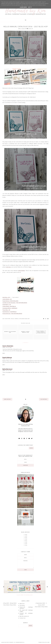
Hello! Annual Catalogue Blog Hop (20, 319)
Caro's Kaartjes (8, 346)
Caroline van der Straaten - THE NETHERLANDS (15, 303)
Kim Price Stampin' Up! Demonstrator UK (14, 642)
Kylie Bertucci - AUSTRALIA (9, 312)
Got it (30, 7)
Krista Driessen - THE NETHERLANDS (12, 314)
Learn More (23, 7)
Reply (4, 353)
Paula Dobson (7, 357)
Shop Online (13, 605)
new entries (7, 399)
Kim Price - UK (6, 297)
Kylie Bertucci (7, 369)
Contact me (23, 618)
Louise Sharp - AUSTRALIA (9, 306)
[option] (25, 587)
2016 (4, 319)
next (47, 587)
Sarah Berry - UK (7, 305)
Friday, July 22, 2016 (7, 347)
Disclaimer (22, 605)
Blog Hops (8, 319)
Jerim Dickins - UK (7, 299)
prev (4, 587)
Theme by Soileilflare (44, 642)
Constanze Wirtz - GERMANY (10, 308)
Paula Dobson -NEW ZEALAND (10, 301)
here (30, 267)
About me (22, 603)
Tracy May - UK (6, 310)
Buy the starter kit (24, 616)
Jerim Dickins (21, 271)
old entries (44, 399)
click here (8, 267)
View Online (6, 605)
